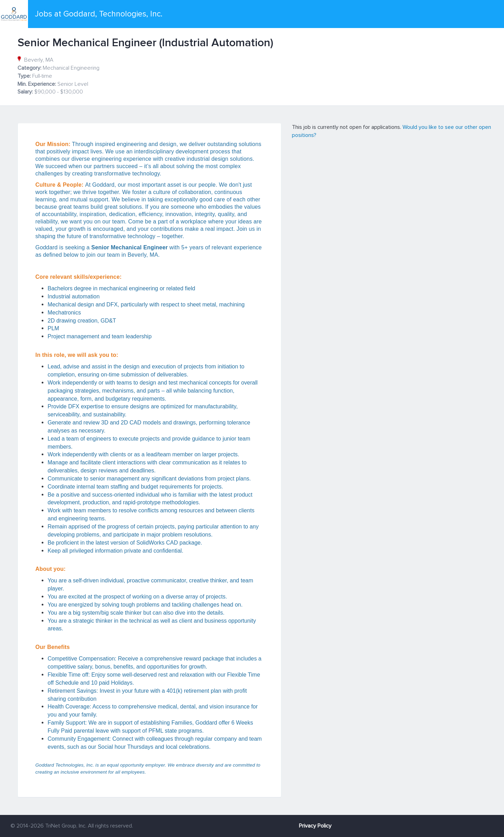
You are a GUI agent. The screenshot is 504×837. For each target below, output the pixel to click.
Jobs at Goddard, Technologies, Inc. (99, 14)
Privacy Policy (315, 826)
